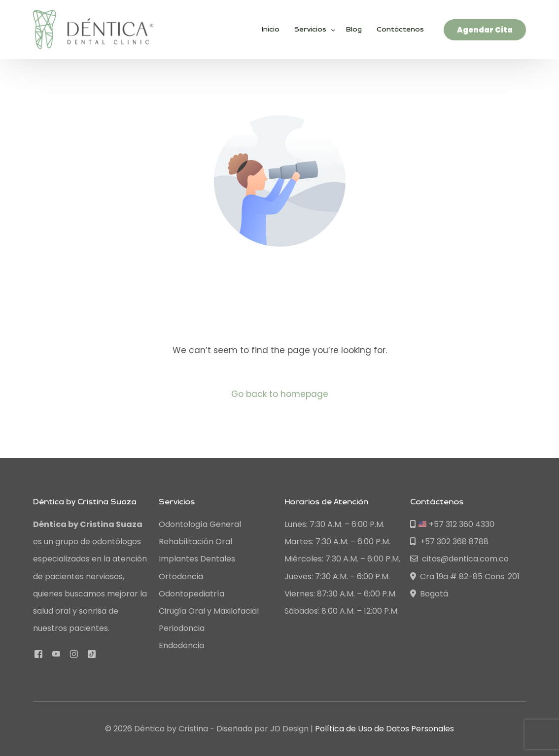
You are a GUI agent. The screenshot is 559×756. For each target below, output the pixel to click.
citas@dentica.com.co (459, 559)
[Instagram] (74, 653)
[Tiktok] (92, 653)
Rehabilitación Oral (195, 542)
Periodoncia (182, 628)
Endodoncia (181, 645)
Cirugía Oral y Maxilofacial (209, 611)
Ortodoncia (181, 576)
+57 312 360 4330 (452, 524)
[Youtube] (56, 653)
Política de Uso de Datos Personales (384, 729)
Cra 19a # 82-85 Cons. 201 (465, 576)
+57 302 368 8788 (449, 542)
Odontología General (200, 524)
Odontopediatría (192, 594)
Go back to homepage (280, 394)
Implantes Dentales (197, 559)
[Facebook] (38, 653)
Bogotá (429, 594)
